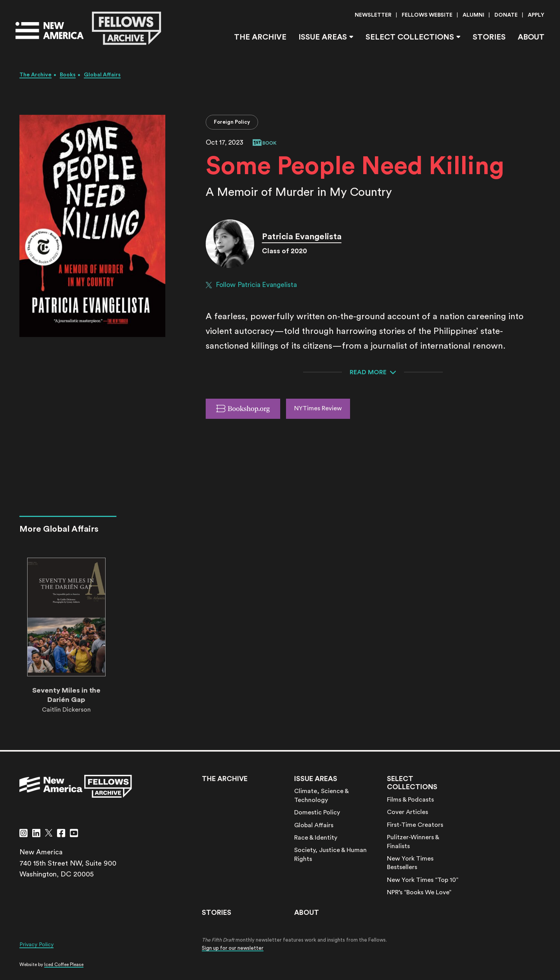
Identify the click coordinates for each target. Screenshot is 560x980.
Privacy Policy (36, 945)
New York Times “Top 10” (423, 880)
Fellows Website (427, 15)
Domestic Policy (317, 812)
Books (68, 75)
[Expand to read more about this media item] (373, 372)
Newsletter (373, 15)
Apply (536, 15)
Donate (506, 15)
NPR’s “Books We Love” (419, 892)
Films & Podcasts (410, 800)
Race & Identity (316, 838)
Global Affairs (102, 75)
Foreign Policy (232, 122)
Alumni (473, 15)
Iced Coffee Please (64, 964)
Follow (251, 285)
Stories (489, 37)
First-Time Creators (415, 825)
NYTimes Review (318, 408)
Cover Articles (407, 812)
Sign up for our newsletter (233, 948)
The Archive (260, 37)
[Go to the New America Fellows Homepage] (88, 28)
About (531, 37)
